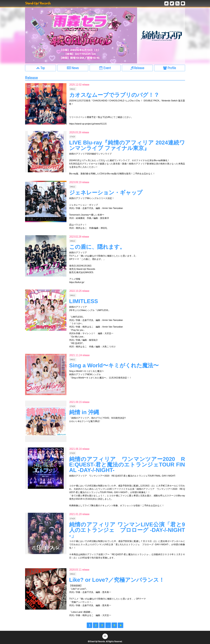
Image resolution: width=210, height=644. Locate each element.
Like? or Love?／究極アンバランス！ (117, 580)
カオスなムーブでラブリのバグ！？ (114, 95)
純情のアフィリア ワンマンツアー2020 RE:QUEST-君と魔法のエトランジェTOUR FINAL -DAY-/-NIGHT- (127, 465)
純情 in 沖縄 (84, 412)
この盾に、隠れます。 (97, 247)
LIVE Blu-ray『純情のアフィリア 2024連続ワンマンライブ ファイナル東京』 (127, 145)
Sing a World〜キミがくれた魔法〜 (114, 365)
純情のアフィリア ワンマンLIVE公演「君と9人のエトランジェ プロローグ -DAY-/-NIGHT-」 (127, 530)
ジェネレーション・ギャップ (106, 193)
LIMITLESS (84, 301)
